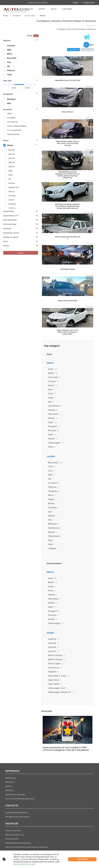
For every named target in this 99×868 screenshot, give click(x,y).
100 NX (9, 150)
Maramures (55, 536)
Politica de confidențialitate (20, 799)
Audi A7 (53, 651)
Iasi (51, 512)
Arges (52, 499)
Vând (7, 114)
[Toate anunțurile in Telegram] (86, 37)
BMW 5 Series (56, 659)
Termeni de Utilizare (15, 795)
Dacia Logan (56, 663)
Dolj (51, 540)
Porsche (53, 615)
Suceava (53, 507)
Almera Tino (12, 187)
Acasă (6, 16)
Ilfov (51, 520)
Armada (10, 196)
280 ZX (10, 162)
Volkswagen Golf (58, 688)
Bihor (8, 54)
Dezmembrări (11, 134)
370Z (9, 175)
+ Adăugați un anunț (37, 3)
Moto (42, 9)
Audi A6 (53, 647)
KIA (51, 402)
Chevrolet (54, 377)
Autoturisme (30, 16)
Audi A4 (53, 639)
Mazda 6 (54, 672)
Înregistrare (89, 3)
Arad (51, 544)
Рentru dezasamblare (15, 126)
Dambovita (55, 528)
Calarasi (53, 548)
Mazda (53, 410)
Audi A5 (53, 643)
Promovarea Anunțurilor (18, 843)
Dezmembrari (54, 563)
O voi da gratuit (12, 130)
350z (9, 171)
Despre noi (11, 778)
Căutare (67, 9)
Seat (52, 434)
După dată (72, 50)
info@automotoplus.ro (17, 817)
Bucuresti (10, 58)
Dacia (53, 385)
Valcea (52, 516)
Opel (52, 422)
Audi (52, 369)
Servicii (9, 786)
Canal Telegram (13, 831)
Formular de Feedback (16, 813)
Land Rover (55, 406)
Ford (52, 394)
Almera (10, 183)
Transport (16, 16)
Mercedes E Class (58, 676)
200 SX (10, 154)
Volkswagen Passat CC (61, 692)
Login (75, 3)
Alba (7, 50)
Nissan (8, 145)
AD (8, 179)
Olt (7, 66)
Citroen (53, 381)
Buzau (52, 503)
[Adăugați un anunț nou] (86, 45)
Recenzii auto (12, 839)
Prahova (9, 70)
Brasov (53, 532)
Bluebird (10, 204)
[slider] (13, 84)
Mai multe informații (24, 864)
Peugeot (54, 426)
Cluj (7, 62)
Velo (53, 9)
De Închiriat (10, 122)
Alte (7, 103)
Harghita (54, 491)
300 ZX (10, 167)
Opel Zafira (55, 684)
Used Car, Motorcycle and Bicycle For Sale (26, 847)
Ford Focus (55, 668)
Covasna (9, 46)
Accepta (82, 859)
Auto (30, 9)
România (9, 99)
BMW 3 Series (57, 655)
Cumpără (9, 118)
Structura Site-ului (15, 835)
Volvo (52, 447)
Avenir (9, 200)
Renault (53, 430)
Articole (9, 790)
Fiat (51, 390)
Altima (9, 191)
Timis (8, 75)
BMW (53, 373)
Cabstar (10, 208)
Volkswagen (56, 443)
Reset (21, 253)
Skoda (53, 439)
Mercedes (55, 414)
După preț (87, 50)
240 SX (10, 158)
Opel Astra (55, 680)
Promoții (47, 711)
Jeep (52, 398)
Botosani (54, 524)
